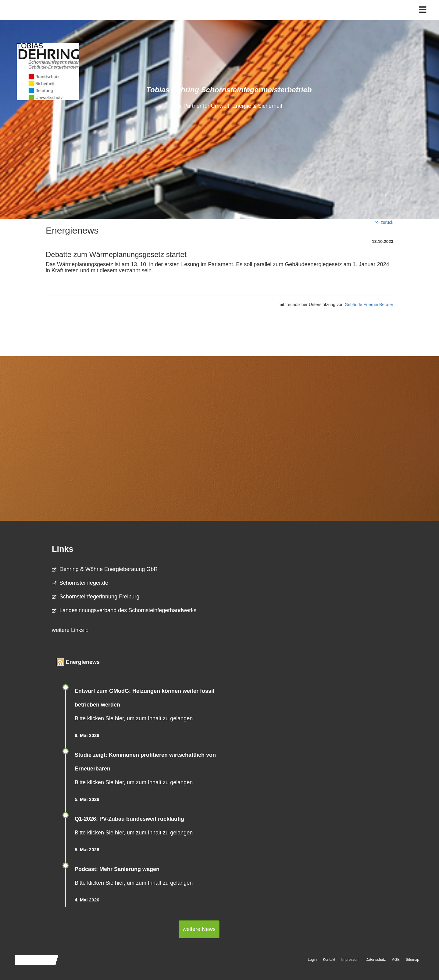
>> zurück (384, 222)
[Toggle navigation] (423, 18)
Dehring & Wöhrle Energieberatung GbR (105, 569)
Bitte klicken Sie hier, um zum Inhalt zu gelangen (134, 718)
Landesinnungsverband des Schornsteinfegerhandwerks (124, 610)
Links (63, 549)
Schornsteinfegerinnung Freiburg (96, 597)
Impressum (350, 960)
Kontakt (329, 960)
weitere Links (70, 630)
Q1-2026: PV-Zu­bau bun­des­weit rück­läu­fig (129, 819)
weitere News (199, 929)
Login (312, 960)
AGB (396, 960)
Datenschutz (376, 960)
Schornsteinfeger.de (80, 583)
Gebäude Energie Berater (369, 305)
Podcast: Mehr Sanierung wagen (117, 869)
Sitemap (412, 960)
